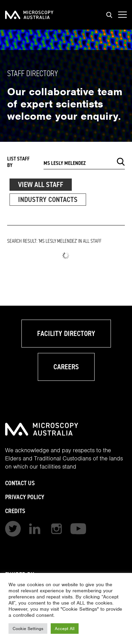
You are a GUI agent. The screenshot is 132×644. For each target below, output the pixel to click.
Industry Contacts (48, 199)
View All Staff (41, 184)
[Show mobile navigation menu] (122, 15)
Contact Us (20, 483)
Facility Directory (66, 333)
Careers (66, 367)
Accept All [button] (65, 629)
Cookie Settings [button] (28, 629)
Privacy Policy (25, 497)
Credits (15, 511)
